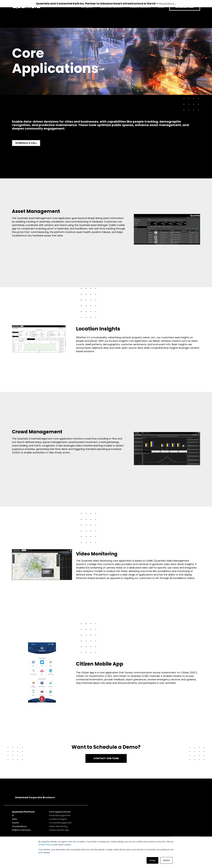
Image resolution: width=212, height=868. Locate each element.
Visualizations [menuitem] (19, 826)
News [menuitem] (158, 18)
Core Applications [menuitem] (60, 812)
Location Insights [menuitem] (58, 819)
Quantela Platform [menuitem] (108, 18)
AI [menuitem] (13, 815)
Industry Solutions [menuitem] (137, 18)
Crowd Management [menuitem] (60, 823)
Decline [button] (166, 860)
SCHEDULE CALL (183, 18)
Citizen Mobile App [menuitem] (59, 830)
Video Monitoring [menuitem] (58, 826)
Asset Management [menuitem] (60, 815)
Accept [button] (152, 860)
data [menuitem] (14, 819)
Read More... (168, 4)
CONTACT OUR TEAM (106, 758)
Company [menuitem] (84, 18)
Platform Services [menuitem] (21, 830)
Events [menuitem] (15, 823)
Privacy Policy (45, 845)
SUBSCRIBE (186, 812)
